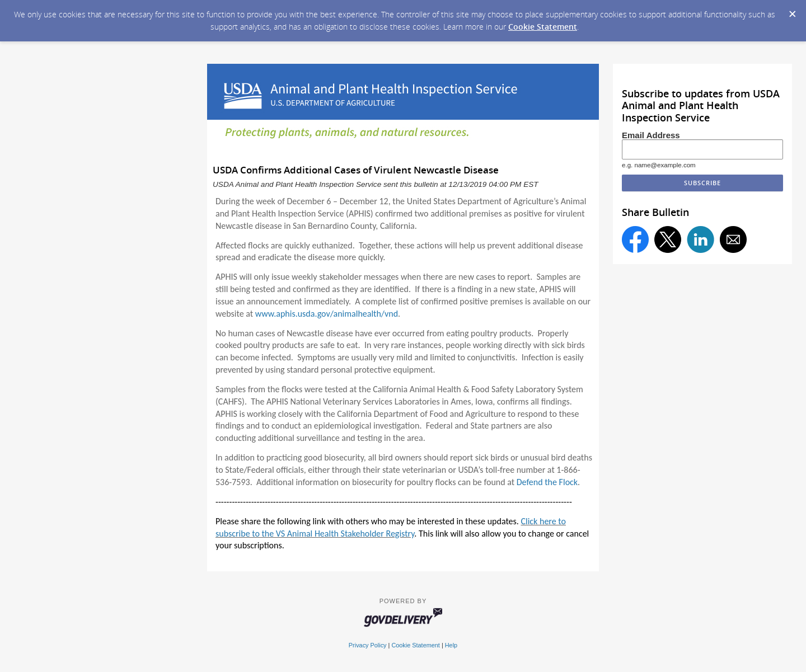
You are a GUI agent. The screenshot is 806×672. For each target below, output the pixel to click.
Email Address (651, 135)
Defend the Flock (547, 482)
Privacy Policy (368, 645)
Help (451, 645)
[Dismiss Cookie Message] (792, 11)
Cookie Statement (543, 27)
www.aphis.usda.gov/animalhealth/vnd (327, 314)
